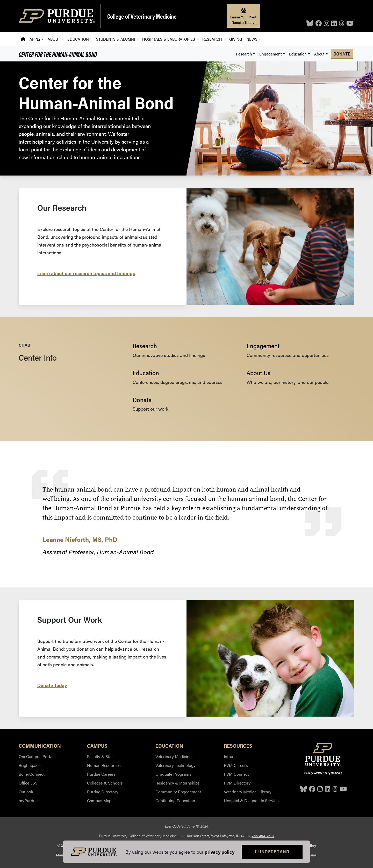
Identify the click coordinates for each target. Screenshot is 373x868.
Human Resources (104, 765)
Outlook (26, 792)
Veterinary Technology (175, 765)
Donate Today (52, 685)
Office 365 (28, 783)
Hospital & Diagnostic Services (252, 800)
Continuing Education (175, 800)
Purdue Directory (103, 792)
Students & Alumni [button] (116, 39)
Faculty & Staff (100, 756)
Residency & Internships (178, 783)
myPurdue (28, 800)
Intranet (231, 756)
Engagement (263, 346)
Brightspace (30, 765)
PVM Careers (236, 765)
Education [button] (78, 39)
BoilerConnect (32, 774)
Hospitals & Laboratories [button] (169, 39)
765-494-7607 (263, 836)
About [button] (54, 39)
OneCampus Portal (36, 756)
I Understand (272, 852)
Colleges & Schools (105, 783)
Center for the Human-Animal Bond (58, 54)
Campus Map (99, 800)
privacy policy (220, 852)
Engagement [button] (271, 54)
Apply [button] (35, 39)
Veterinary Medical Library (248, 792)
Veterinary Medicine (173, 756)
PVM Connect (236, 774)
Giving (236, 39)
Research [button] (212, 39)
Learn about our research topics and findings (86, 273)
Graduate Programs (173, 774)
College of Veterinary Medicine (142, 16)
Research (145, 346)
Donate (342, 54)
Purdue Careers (101, 774)
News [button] (252, 39)
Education (146, 373)
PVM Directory (237, 783)
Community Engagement (178, 792)
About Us (259, 373)
